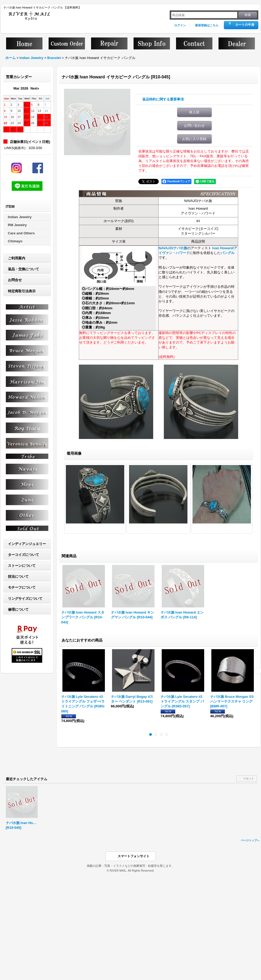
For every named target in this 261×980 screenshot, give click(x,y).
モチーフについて (22, 587)
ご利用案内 (17, 258)
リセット (249, 778)
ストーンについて (22, 566)
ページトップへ (250, 840)
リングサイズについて (25, 599)
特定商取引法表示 (22, 291)
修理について (18, 609)
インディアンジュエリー (27, 544)
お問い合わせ (194, 126)
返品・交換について (23, 269)
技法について (18, 576)
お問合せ (15, 280)
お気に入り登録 (194, 139)
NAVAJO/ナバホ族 (173, 248)
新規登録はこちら (207, 25)
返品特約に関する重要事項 (163, 99)
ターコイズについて (23, 555)
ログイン (180, 25)
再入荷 (194, 112)
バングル (228, 253)
